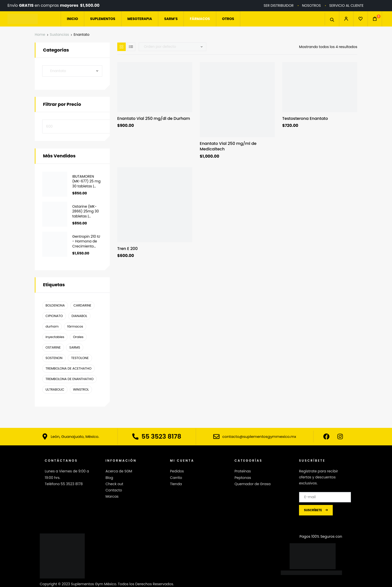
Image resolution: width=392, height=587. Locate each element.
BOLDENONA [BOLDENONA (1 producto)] (55, 305)
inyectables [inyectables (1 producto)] (55, 337)
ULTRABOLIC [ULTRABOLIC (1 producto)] (55, 389)
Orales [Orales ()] (78, 337)
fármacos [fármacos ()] (75, 326)
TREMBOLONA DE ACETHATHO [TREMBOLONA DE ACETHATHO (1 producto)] (68, 368)
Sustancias (59, 35)
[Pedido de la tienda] (172, 47)
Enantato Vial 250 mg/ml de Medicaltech (228, 146)
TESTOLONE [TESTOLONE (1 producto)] (80, 358)
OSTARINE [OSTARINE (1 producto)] (53, 347)
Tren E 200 (127, 249)
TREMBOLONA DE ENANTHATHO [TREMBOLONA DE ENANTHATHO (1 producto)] (69, 379)
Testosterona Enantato (305, 119)
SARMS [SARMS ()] (75, 347)
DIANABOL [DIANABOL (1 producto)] (79, 316)
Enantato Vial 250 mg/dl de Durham (154, 119)
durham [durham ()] (52, 326)
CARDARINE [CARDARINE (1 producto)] (82, 305)
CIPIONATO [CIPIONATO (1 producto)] (54, 316)
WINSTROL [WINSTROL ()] (81, 389)
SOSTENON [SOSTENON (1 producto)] (54, 358)
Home (40, 35)
